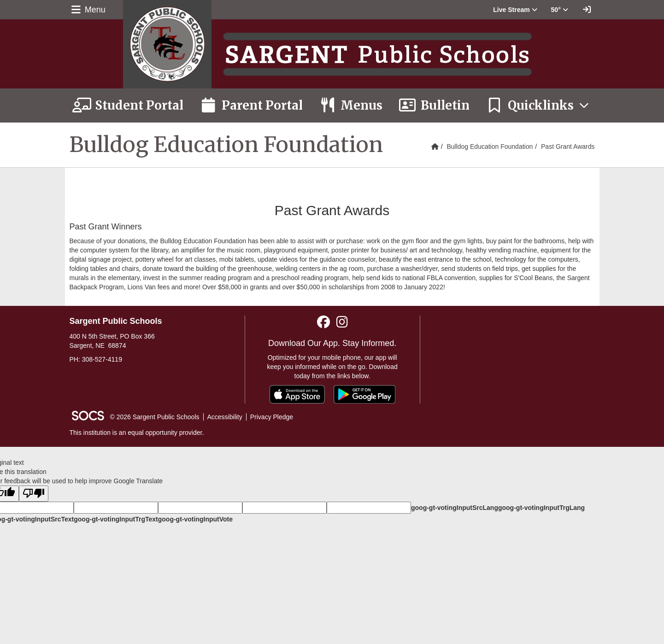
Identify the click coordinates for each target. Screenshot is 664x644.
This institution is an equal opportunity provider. (137, 433)
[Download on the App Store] (297, 394)
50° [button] (560, 10)
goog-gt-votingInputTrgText (116, 519)
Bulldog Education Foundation (490, 146)
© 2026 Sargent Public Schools (155, 417)
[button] (515, 10)
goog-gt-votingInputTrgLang (541, 508)
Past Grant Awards (568, 146)
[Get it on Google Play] (364, 394)
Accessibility (225, 417)
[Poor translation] (34, 494)
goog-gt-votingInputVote (195, 519)
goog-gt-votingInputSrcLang (455, 508)
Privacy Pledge (272, 417)
